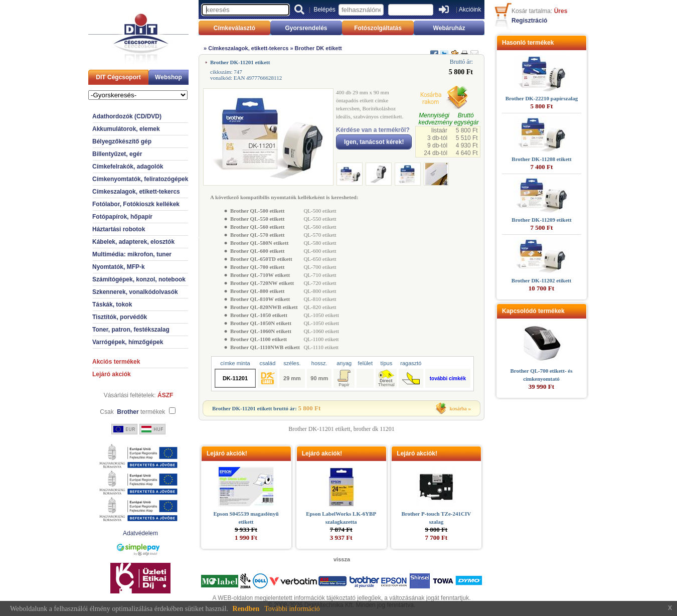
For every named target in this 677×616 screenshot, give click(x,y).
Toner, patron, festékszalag (131, 330)
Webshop (168, 77)
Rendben (246, 609)
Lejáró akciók (112, 374)
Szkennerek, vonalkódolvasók (135, 292)
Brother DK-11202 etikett (541, 280)
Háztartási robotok (119, 229)
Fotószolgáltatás (378, 28)
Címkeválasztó (234, 28)
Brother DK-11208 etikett (541, 159)
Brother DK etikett (318, 48)
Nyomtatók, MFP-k (119, 267)
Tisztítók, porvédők (120, 317)
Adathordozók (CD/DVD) (127, 116)
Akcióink (470, 10)
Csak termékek (132, 412)
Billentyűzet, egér (117, 154)
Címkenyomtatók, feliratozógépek (140, 179)
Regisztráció (529, 21)
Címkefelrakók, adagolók (128, 167)
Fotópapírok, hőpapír (122, 217)
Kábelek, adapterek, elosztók (133, 242)
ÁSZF (165, 395)
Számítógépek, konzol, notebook (139, 279)
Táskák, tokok (112, 304)
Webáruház (449, 28)
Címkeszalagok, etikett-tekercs (136, 192)
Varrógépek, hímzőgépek (128, 342)
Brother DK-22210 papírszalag (542, 98)
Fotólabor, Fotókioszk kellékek (136, 204)
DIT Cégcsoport (118, 77)
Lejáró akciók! (227, 453)
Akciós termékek (116, 362)
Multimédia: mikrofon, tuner (132, 254)
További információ (292, 609)
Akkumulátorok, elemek (126, 129)
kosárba (458, 408)
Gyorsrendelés (306, 28)
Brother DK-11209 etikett (541, 220)
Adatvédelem (140, 533)
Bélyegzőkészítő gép (122, 141)
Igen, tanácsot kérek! (374, 142)
